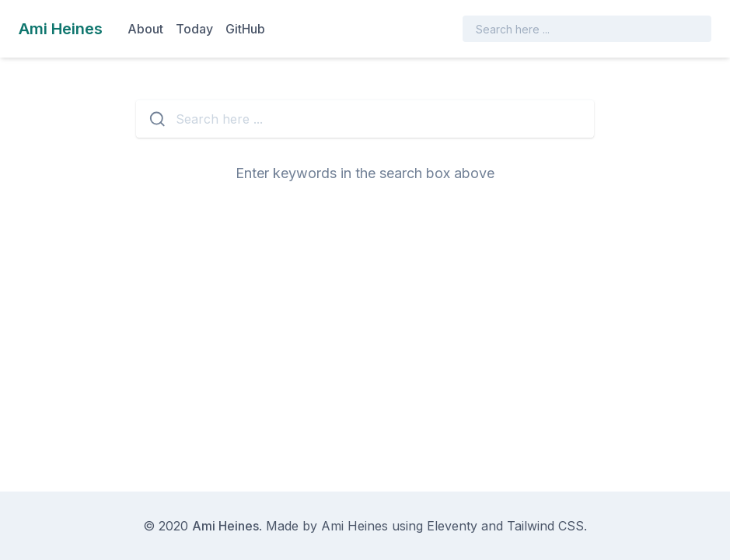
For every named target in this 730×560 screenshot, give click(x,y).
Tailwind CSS (545, 526)
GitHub (245, 29)
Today (194, 29)
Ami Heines (225, 526)
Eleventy (452, 526)
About (145, 29)
